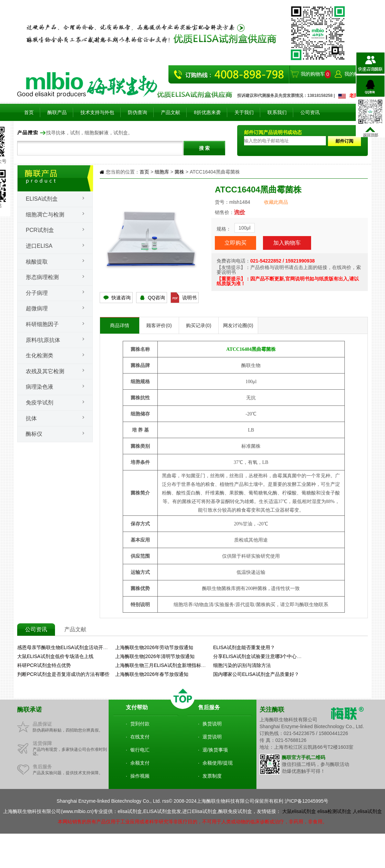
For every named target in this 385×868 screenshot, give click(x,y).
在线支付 (140, 737)
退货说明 (212, 737)
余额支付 (140, 763)
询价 (240, 212)
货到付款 (140, 724)
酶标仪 (34, 434)
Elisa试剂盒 (42, 199)
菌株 (179, 172)
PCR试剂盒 (40, 230)
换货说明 (212, 724)
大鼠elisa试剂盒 (299, 811)
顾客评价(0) (159, 325)
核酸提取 (37, 262)
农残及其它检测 (45, 371)
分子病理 (37, 293)
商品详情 (120, 325)
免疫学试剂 (40, 403)
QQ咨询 (156, 298)
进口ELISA (39, 246)
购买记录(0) (199, 325)
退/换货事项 (215, 750)
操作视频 (140, 776)
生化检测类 (40, 355)
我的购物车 (313, 74)
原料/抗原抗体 (43, 340)
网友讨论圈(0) (238, 325)
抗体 (31, 418)
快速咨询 (121, 298)
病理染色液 (40, 387)
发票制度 (212, 776)
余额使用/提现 (218, 763)
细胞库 (162, 172)
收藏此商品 (276, 202)
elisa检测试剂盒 (334, 811)
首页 (29, 112)
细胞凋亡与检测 (45, 215)
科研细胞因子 (42, 324)
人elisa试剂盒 (367, 811)
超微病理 (37, 308)
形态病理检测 (42, 277)
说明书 (189, 298)
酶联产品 (57, 112)
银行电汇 (140, 750)
